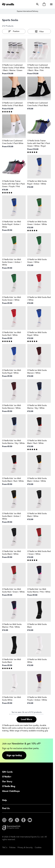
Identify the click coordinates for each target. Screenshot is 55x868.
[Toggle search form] (37, 4)
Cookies (38, 847)
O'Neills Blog (9, 786)
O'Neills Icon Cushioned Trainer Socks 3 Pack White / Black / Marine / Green (13, 68)
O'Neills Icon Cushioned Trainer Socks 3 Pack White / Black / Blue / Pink (39, 68)
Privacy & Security (25, 847)
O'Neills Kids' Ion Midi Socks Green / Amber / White (12, 262)
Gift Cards (7, 772)
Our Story (7, 782)
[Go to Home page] (8, 4)
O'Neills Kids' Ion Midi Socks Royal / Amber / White (12, 224)
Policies (12, 847)
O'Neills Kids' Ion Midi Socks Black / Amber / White (12, 516)
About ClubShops (11, 791)
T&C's (5, 847)
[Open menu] (52, 4)
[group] (14, 111)
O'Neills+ (7, 777)
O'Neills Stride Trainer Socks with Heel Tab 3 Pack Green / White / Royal (39, 143)
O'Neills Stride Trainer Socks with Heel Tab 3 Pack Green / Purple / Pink (13, 184)
